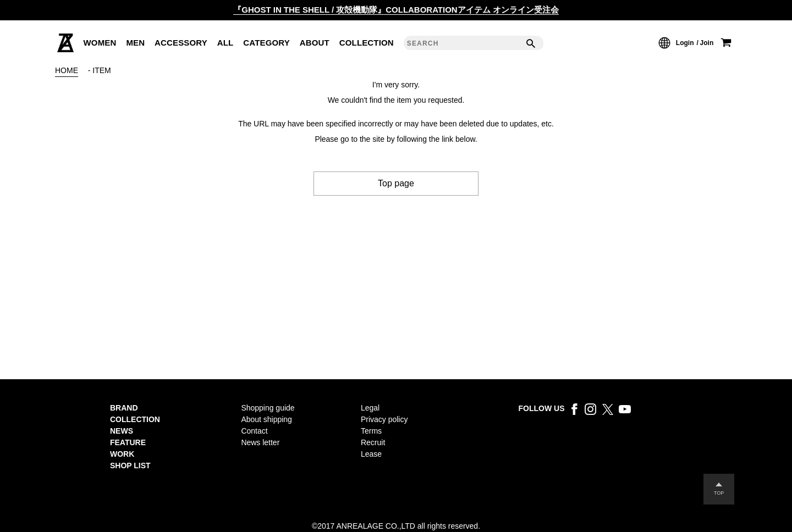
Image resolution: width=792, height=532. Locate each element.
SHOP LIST (130, 465)
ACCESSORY (181, 43)
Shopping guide (268, 408)
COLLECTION (367, 43)
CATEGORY (266, 43)
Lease (371, 454)
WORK (122, 454)
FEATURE (128, 442)
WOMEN (100, 43)
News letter (260, 442)
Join (707, 43)
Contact (254, 431)
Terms (371, 431)
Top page (396, 183)
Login (685, 43)
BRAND (124, 408)
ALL (226, 43)
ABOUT (315, 43)
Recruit (373, 442)
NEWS (122, 431)
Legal (370, 408)
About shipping (266, 419)
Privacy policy (384, 419)
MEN (135, 43)
